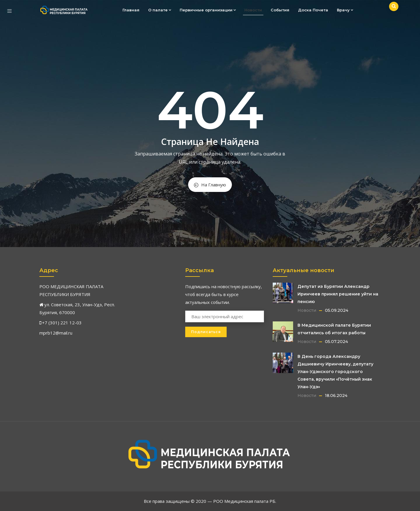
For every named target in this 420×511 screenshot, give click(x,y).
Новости (253, 10)
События (280, 10)
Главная (131, 10)
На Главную (210, 185)
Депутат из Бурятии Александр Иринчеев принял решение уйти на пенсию (338, 294)
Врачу (345, 10)
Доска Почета (313, 10)
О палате (160, 10)
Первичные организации (208, 10)
